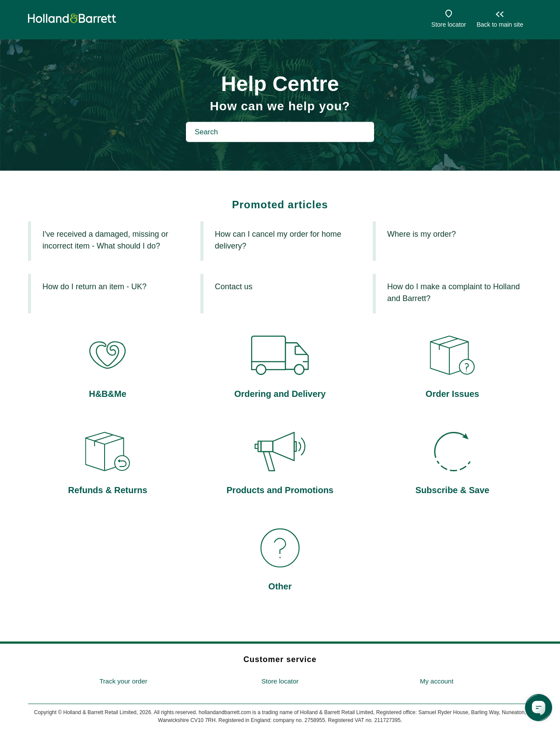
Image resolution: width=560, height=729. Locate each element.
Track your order (123, 681)
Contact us (234, 287)
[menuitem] (123, 682)
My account (437, 681)
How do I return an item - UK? (94, 287)
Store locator (449, 25)
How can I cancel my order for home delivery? (278, 240)
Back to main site (500, 25)
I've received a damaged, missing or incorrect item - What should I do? (105, 240)
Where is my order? (422, 234)
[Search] (280, 132)
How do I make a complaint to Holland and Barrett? (453, 293)
